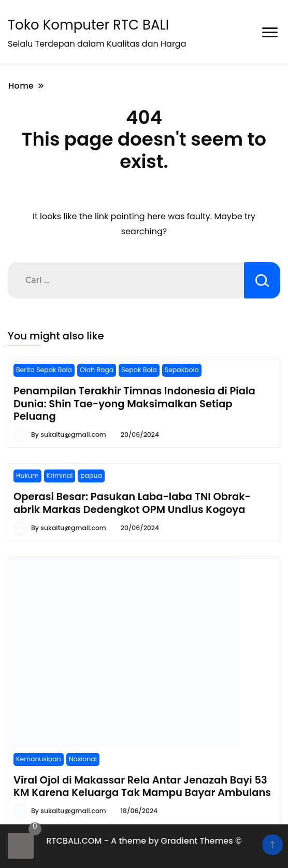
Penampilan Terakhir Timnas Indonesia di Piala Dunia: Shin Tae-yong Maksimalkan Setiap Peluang (134, 403)
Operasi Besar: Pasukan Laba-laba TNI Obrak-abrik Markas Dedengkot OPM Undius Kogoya (132, 503)
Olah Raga (97, 370)
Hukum (27, 475)
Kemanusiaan (39, 759)
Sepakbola (182, 370)
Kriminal (60, 475)
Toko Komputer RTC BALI (88, 25)
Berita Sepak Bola (44, 370)
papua (91, 475)
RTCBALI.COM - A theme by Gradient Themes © (144, 841)
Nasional (83, 759)
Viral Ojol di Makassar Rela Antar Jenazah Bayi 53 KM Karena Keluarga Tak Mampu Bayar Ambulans (142, 786)
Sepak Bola (139, 370)
